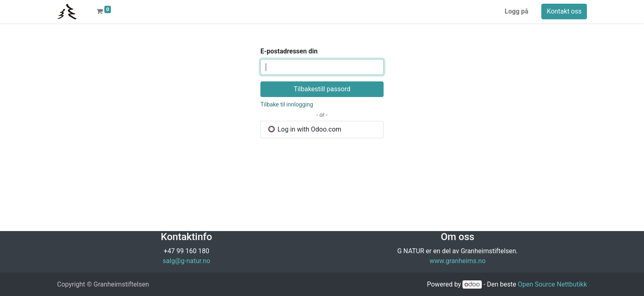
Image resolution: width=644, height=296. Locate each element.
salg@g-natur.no (186, 261)
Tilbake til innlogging (287, 104)
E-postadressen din (289, 51)
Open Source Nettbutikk (552, 284)
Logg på (517, 11)
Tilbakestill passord (322, 89)
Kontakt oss (564, 11)
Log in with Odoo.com (305, 129)
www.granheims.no (458, 261)
